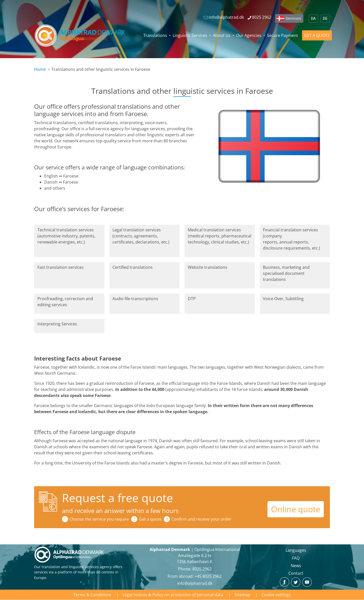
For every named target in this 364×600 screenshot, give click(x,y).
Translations (155, 35)
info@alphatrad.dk (195, 583)
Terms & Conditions (92, 595)
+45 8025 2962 (208, 576)
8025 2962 (202, 569)
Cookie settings (276, 595)
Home (40, 69)
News (296, 566)
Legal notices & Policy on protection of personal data (173, 595)
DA (313, 19)
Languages (296, 550)
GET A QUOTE (317, 35)
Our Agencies (249, 35)
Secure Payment (282, 35)
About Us (222, 35)
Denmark (293, 18)
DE (325, 19)
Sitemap (242, 595)
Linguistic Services (190, 35)
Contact (296, 573)
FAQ (296, 558)
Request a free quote (117, 498)
